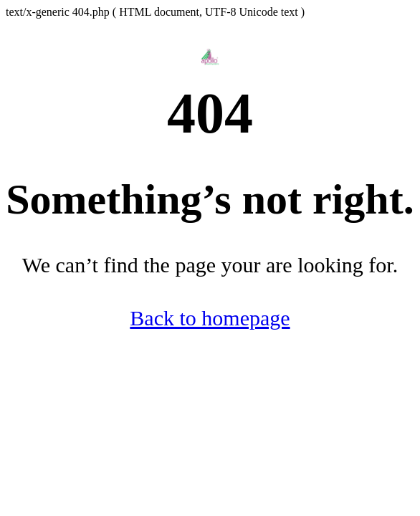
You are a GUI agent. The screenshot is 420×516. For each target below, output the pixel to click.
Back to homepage (210, 318)
